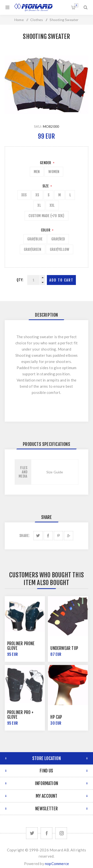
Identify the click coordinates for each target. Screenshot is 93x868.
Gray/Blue (35, 239)
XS (37, 195)
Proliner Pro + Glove (20, 715)
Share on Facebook (48, 536)
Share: (24, 536)
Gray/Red (58, 239)
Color (46, 230)
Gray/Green (32, 249)
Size (46, 186)
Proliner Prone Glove (21, 646)
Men (37, 172)
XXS (24, 195)
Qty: (20, 280)
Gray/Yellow (60, 249)
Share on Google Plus (69, 536)
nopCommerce (57, 864)
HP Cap (56, 717)
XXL (52, 205)
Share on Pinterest (58, 536)
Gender (46, 163)
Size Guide (55, 472)
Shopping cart (76, 5)
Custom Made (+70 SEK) (46, 216)
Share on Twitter (38, 536)
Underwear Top (64, 648)
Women (54, 172)
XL (39, 205)
